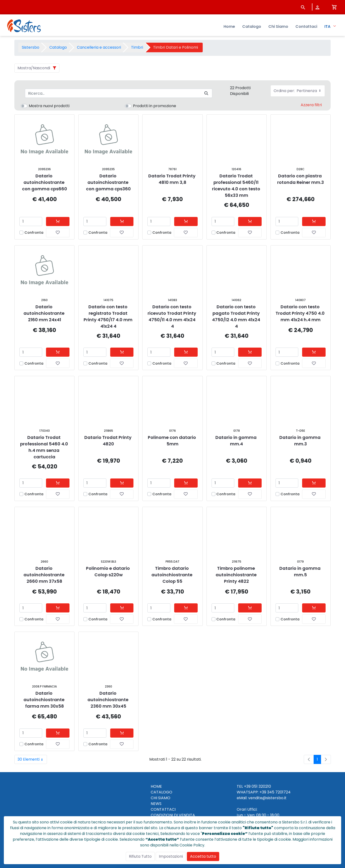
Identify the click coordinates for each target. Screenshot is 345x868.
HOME (156, 786)
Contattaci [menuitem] (306, 26)
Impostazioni (171, 856)
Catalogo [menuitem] (252, 26)
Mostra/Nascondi (34, 68)
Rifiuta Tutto (140, 856)
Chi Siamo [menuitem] (278, 26)
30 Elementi (32, 759)
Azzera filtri (311, 105)
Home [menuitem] (229, 26)
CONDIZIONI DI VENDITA (173, 815)
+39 (263, 792)
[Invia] (206, 93)
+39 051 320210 (257, 786)
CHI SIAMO (161, 798)
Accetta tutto (203, 856)
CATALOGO (161, 792)
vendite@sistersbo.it (267, 798)
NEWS (156, 804)
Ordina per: (298, 91)
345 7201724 (279, 792)
